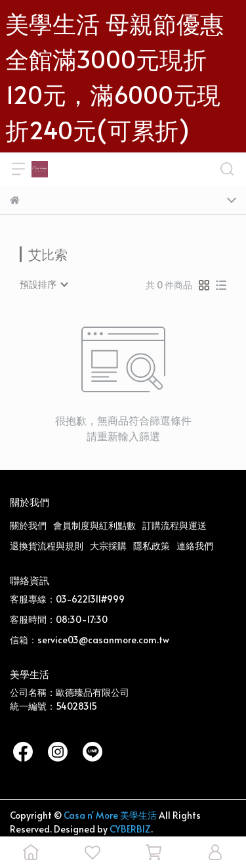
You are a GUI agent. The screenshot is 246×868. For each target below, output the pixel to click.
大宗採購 (108, 546)
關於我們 (28, 525)
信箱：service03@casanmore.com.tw (90, 640)
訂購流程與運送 (174, 525)
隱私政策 (152, 546)
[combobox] (43, 285)
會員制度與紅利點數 (94, 525)
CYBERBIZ (130, 829)
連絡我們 (195, 546)
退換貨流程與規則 (47, 546)
